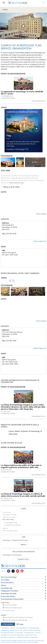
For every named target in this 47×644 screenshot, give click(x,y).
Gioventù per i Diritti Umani (8, 637)
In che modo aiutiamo (8, 596)
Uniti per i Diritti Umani (31, 635)
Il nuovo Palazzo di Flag (11, 523)
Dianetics (13, 628)
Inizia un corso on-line (16, 630)
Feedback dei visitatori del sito (12, 608)
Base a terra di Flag (8, 519)
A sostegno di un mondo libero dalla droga (12, 635)
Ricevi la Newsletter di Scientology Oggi (15, 620)
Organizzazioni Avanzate (9, 517)
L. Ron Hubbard (5, 628)
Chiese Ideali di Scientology (10, 515)
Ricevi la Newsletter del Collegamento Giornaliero (18, 617)
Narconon (38, 633)
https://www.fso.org (16, 183)
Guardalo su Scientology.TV (17, 149)
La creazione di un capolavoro (12, 525)
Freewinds (5, 528)
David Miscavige (5, 630)
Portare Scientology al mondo (10, 531)
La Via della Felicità (29, 633)
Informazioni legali (33, 642)
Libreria (3, 585)
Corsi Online (5, 580)
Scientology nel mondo (9, 594)
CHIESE (23, 509)
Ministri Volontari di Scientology (32, 630)
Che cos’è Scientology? (9, 577)
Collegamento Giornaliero (10, 591)
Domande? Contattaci (10, 605)
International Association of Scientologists (12, 633)
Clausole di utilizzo (22, 642)
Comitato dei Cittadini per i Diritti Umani (27, 637)
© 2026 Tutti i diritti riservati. (18, 641)
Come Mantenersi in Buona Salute (12, 599)
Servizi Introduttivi (7, 583)
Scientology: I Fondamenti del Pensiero (15, 540)
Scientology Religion (34, 628)
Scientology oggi (7, 588)
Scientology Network (22, 628)
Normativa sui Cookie (11, 642)
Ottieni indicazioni (40, 241)
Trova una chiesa (7, 512)
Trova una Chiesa (8, 610)
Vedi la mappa (41, 214)
